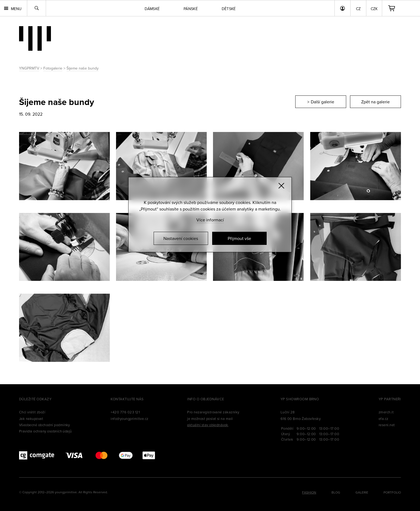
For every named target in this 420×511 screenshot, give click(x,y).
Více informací (210, 220)
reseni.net (387, 425)
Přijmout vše (239, 238)
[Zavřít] (281, 186)
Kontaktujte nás (127, 399)
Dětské (229, 9)
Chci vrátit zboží (32, 412)
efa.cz (384, 419)
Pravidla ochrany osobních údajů (45, 431)
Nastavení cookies (181, 238)
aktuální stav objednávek (208, 425)
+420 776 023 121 (125, 412)
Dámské (152, 9)
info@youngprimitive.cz (130, 419)
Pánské (191, 9)
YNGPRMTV (29, 68)
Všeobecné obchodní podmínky (45, 425)
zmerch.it (386, 412)
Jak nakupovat (31, 419)
